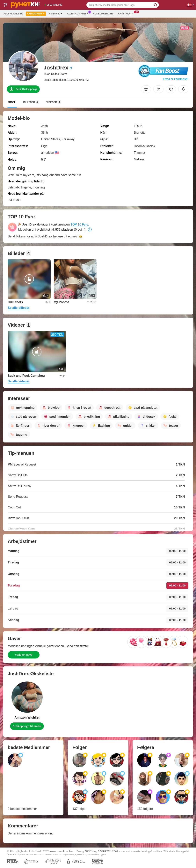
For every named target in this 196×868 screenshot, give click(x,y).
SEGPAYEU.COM (108, 851)
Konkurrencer (103, 14)
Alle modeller (13, 14)
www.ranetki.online (62, 851)
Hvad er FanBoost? (176, 79)
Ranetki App (126, 13)
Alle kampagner (78, 13)
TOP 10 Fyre (79, 224)
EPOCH (89, 851)
